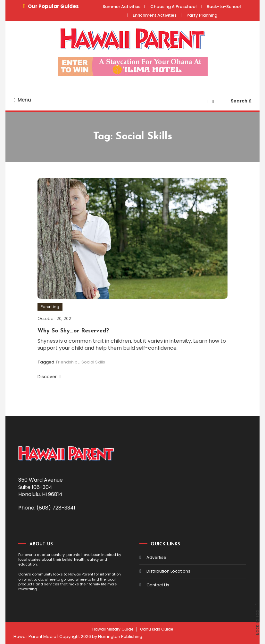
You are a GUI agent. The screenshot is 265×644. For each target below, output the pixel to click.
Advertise (156, 557)
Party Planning (202, 15)
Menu (22, 100)
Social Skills (93, 362)
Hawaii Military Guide (113, 629)
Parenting (50, 307)
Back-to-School (224, 7)
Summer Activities (121, 7)
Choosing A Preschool (174, 7)
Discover (49, 377)
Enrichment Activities (155, 15)
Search (241, 101)
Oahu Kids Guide (157, 629)
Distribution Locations (168, 571)
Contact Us (158, 585)
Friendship (67, 362)
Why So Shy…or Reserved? (73, 331)
